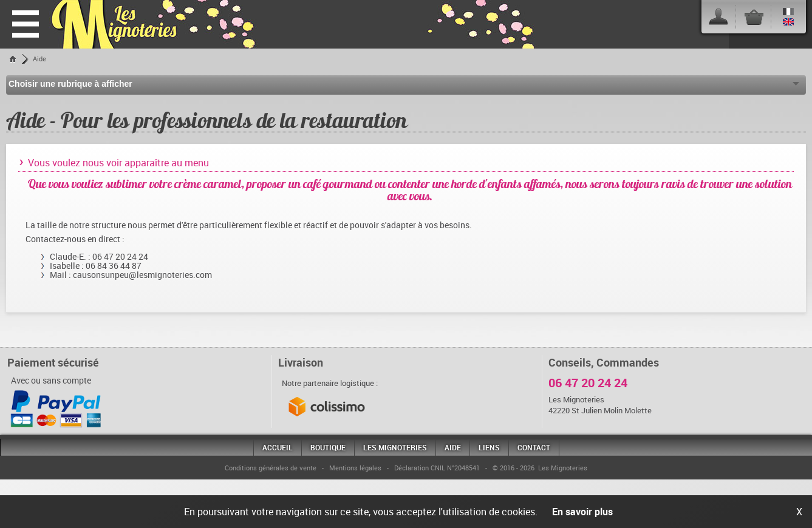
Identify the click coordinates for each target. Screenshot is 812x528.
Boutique (328, 447)
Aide (39, 59)
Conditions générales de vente (271, 468)
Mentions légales (355, 468)
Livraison (301, 362)
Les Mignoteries (395, 447)
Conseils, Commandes (604, 362)
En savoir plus (582, 512)
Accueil (278, 447)
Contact (534, 447)
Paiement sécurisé (53, 362)
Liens (489, 447)
